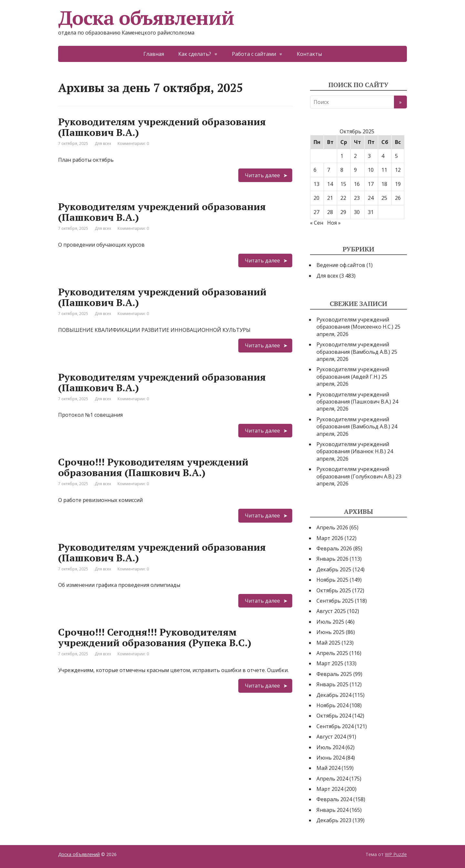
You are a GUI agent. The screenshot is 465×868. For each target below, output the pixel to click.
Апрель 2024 (332, 779)
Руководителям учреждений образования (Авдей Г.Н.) (353, 373)
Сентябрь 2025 (335, 601)
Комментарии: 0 (133, 143)
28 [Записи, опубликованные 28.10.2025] (330, 212)
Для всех (103, 143)
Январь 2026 (332, 559)
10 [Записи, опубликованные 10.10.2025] (371, 170)
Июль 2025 (330, 622)
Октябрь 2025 (334, 590)
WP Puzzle (396, 854)
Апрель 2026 (332, 527)
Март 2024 (330, 789)
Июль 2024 (330, 747)
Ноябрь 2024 (332, 705)
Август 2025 (331, 611)
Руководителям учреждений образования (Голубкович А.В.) (355, 473)
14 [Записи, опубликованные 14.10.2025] (330, 184)
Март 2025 (330, 663)
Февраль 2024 (334, 799)
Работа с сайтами (254, 54)
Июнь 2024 (331, 758)
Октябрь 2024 (334, 716)
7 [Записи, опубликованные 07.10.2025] (329, 170)
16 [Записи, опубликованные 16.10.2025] (357, 184)
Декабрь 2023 (334, 820)
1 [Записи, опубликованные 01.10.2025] (342, 156)
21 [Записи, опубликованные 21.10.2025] (330, 198)
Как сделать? (195, 54)
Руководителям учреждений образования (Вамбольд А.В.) (353, 348)
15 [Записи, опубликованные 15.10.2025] (343, 184)
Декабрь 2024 (334, 695)
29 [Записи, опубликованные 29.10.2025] (343, 212)
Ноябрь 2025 (332, 580)
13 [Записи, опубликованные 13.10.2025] (316, 184)
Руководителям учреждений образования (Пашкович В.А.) (162, 127)
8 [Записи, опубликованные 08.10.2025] (342, 170)
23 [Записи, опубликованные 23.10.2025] (357, 198)
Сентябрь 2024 (335, 726)
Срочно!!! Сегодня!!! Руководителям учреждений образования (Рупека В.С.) (155, 637)
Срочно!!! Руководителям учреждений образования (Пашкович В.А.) (153, 467)
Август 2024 (331, 737)
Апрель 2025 (332, 653)
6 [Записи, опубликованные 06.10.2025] (315, 170)
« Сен (317, 223)
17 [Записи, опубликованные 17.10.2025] (371, 184)
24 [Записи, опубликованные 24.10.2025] (371, 198)
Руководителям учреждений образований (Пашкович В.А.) (162, 297)
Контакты (309, 54)
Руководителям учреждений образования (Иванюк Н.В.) (353, 448)
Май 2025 (328, 643)
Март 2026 (330, 538)
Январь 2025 (332, 684)
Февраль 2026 (334, 548)
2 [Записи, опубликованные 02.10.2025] (355, 156)
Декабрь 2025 (334, 569)
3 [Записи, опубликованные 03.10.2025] (369, 156)
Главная (154, 54)
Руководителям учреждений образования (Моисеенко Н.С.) (355, 323)
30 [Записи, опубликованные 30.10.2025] (357, 212)
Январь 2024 (332, 810)
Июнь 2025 (331, 632)
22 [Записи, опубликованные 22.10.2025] (343, 198)
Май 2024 (328, 768)
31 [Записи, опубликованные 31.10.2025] (371, 212)
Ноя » (334, 223)
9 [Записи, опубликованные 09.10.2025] (355, 170)
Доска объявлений (146, 18)
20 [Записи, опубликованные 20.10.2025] (316, 198)
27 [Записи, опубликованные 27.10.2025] (316, 212)
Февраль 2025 (334, 674)
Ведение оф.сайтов (341, 265)
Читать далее (262, 175)
